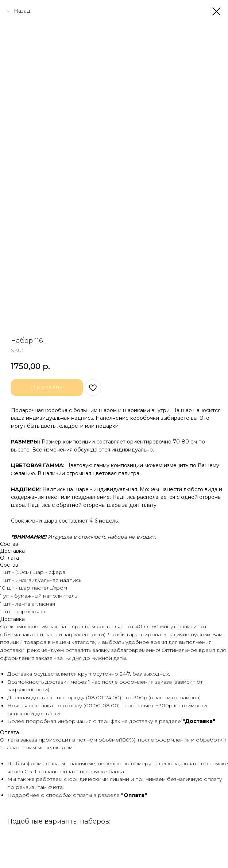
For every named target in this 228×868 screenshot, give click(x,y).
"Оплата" (134, 795)
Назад (22, 11)
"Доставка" (199, 721)
